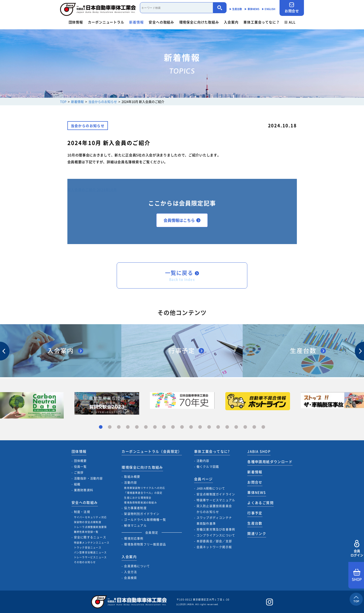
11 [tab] (191, 427)
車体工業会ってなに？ (261, 22)
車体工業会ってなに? (212, 451)
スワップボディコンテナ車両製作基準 (214, 521)
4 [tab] (128, 427)
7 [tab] (155, 427)
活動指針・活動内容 (88, 478)
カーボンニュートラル (106, 22)
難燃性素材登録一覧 (86, 532)
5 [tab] (137, 427)
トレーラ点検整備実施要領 (90, 527)
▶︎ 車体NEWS (252, 9)
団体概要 (80, 461)
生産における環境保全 (138, 498)
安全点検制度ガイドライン (216, 494)
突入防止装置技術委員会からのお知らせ (214, 509)
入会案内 (231, 22)
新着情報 (136, 22)
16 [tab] (236, 427)
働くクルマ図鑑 (208, 467)
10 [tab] (182, 427)
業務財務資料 (84, 490)
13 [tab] (209, 427)
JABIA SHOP (259, 451)
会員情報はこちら (182, 220)
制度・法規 (82, 512)
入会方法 (130, 572)
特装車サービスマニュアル (216, 500)
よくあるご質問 (260, 503)
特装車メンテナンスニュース (92, 543)
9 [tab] (173, 427)
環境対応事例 (134, 538)
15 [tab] (227, 427)
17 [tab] (245, 427)
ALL (290, 22)
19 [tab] (263, 427)
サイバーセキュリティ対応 (90, 517)
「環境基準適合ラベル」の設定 (143, 493)
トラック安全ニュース (88, 547)
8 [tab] (164, 427)
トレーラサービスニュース (90, 557)
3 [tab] (119, 427)
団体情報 (76, 22)
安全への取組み (161, 22)
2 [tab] (110, 427)
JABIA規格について (211, 488)
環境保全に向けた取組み (199, 22)
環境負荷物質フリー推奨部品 (145, 544)
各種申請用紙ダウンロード (270, 462)
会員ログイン (357, 549)
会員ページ (203, 479)
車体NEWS (257, 492)
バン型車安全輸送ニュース (90, 552)
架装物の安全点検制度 (88, 522)
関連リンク (257, 533)
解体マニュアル (135, 526)
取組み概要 (132, 477)
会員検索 (130, 578)
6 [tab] (146, 427)
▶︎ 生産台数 (236, 9)
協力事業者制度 (135, 508)
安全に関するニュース (90, 537)
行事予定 (255, 513)
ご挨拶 (79, 473)
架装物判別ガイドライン (142, 514)
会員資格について (137, 566)
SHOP (357, 575)
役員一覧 (80, 467)
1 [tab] (101, 427)
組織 (77, 484)
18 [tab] (254, 427)
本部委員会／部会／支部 (214, 541)
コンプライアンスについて (216, 535)
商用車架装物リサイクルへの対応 (145, 488)
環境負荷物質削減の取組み (140, 502)
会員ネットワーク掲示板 (214, 547)
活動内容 (130, 483)
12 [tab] (200, 427)
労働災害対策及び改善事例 (216, 529)
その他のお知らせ (85, 562)
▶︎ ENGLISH (269, 9)
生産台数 (255, 523)
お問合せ (292, 8)
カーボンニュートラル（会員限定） (152, 451)
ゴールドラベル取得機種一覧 (145, 520)
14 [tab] (218, 427)
